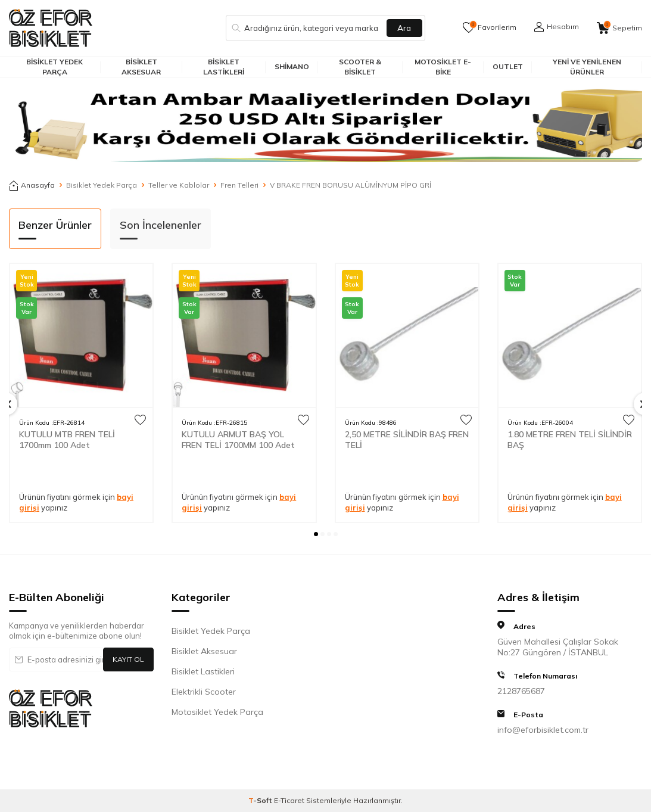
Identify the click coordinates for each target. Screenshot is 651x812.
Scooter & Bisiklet (360, 66)
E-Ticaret (289, 800)
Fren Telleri (239, 185)
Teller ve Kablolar (179, 185)
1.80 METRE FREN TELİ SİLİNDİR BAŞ (570, 440)
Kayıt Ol (128, 659)
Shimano (292, 66)
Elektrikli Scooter (204, 692)
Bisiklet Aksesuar (141, 66)
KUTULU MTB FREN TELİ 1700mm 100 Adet (67, 440)
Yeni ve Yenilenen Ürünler (587, 66)
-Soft (261, 800)
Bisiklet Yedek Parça (54, 66)
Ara (404, 28)
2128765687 (521, 691)
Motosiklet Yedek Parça (217, 712)
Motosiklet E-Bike (443, 66)
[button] (316, 534)
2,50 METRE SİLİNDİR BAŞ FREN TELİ (407, 440)
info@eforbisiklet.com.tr (543, 730)
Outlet (508, 66)
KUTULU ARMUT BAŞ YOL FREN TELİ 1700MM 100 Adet (238, 440)
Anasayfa (32, 185)
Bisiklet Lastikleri (224, 66)
